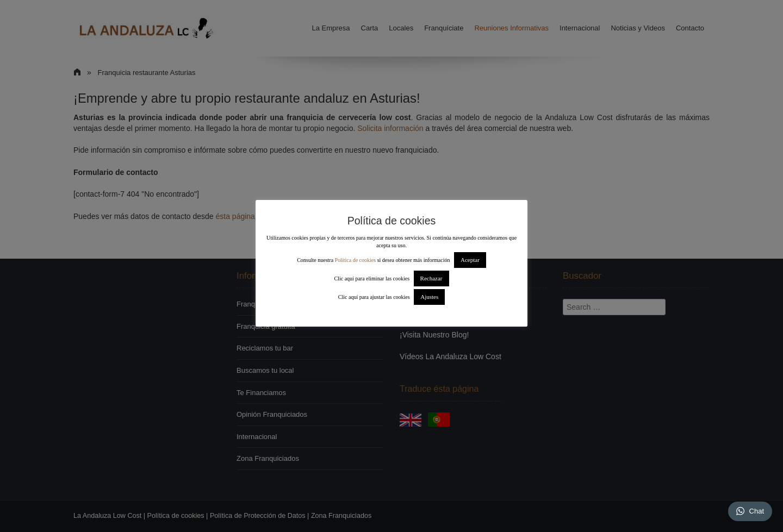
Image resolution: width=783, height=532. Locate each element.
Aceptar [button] (470, 260)
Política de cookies (356, 260)
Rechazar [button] (431, 278)
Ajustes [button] (429, 297)
